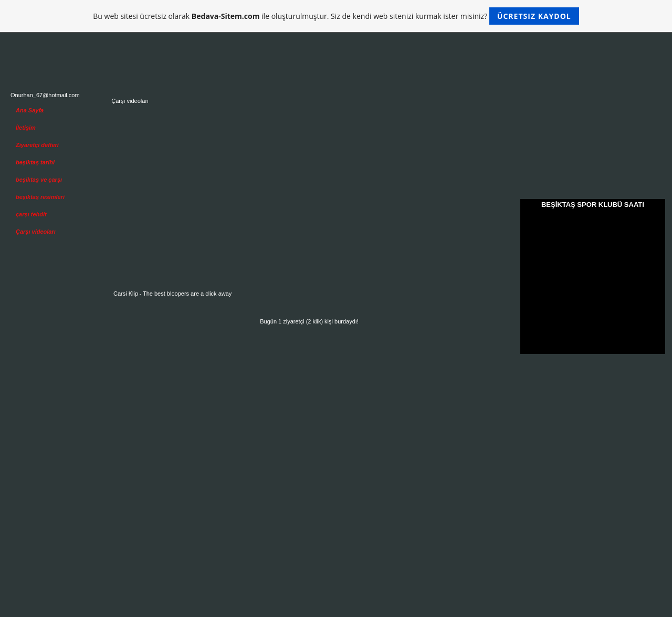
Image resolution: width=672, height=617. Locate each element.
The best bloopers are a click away (187, 294)
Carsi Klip (126, 294)
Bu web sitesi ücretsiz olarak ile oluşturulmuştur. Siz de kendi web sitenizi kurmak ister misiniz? (336, 16)
